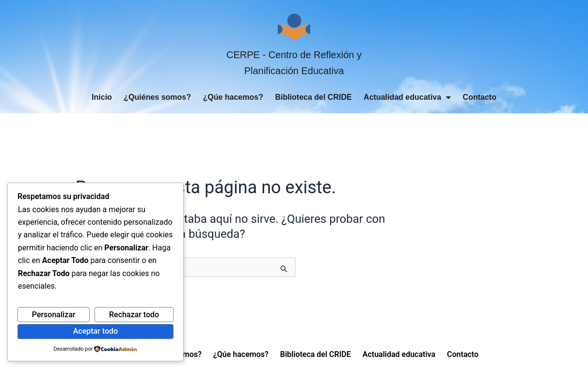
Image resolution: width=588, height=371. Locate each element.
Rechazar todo (134, 315)
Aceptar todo (95, 331)
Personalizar (54, 315)
